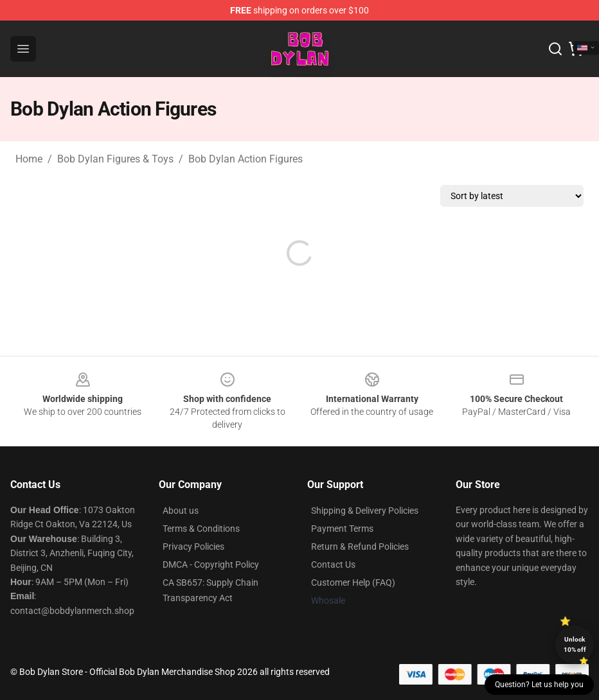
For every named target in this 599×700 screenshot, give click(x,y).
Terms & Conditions (201, 529)
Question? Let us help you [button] (539, 685)
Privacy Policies (193, 547)
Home (29, 159)
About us (181, 511)
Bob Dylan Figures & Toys (115, 159)
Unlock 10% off (575, 644)
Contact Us (333, 564)
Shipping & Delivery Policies (365, 511)
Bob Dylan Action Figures (246, 159)
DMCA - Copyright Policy (211, 564)
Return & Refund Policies (360, 547)
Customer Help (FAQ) (353, 582)
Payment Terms (342, 529)
